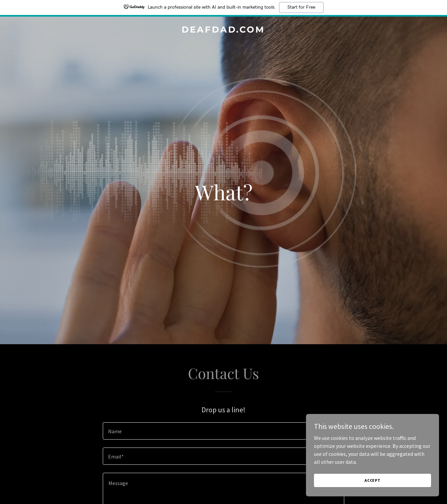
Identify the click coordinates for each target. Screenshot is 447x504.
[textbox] (223, 431)
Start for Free (301, 7)
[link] (223, 31)
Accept (372, 480)
